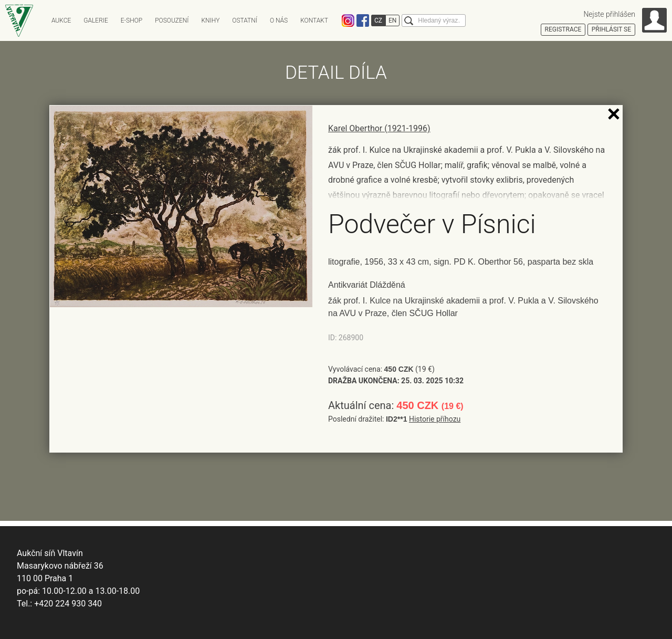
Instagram (348, 20)
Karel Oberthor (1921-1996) (379, 128)
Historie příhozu (435, 419)
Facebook (363, 20)
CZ (378, 20)
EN (392, 20)
